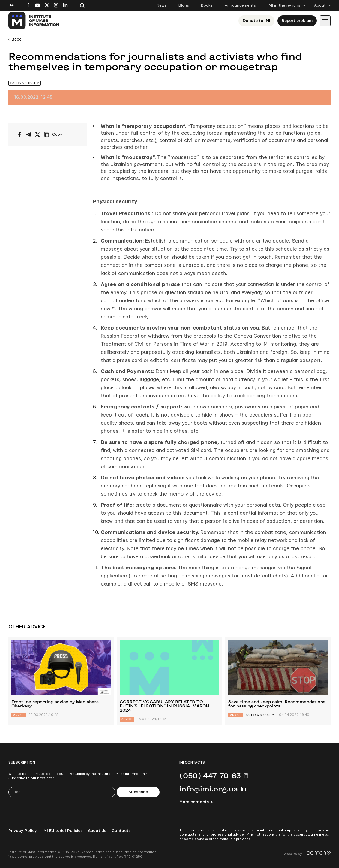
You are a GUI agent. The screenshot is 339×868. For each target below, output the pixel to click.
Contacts (121, 831)
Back (16, 39)
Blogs (184, 5)
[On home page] (34, 21)
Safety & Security (25, 83)
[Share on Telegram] (28, 134)
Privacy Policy (23, 831)
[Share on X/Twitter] (37, 134)
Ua (11, 5)
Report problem (297, 21)
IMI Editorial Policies (62, 831)
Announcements (240, 5)
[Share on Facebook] (19, 134)
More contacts (194, 802)
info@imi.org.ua (209, 789)
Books (207, 5)
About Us (97, 831)
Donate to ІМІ (256, 21)
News (162, 5)
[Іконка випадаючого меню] (325, 21)
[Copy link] (61, 134)
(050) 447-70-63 (210, 776)
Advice (19, 715)
